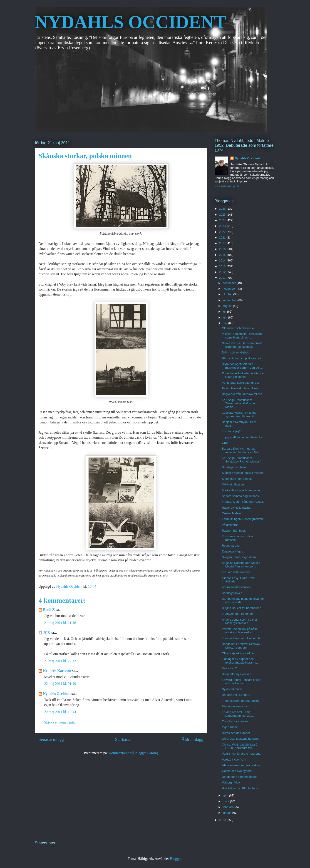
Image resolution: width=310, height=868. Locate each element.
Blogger (176, 859)
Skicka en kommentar (60, 722)
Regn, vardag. (231, 546)
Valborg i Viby (231, 782)
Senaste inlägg (51, 739)
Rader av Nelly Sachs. (237, 508)
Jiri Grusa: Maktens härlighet (241, 739)
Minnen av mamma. (235, 706)
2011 (223, 278)
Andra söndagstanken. (237, 587)
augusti (228, 306)
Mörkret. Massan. (233, 484)
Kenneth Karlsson (57, 671)
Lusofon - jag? (231, 431)
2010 (223, 820)
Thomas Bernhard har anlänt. (241, 701)
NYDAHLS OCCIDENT (131, 22)
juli (225, 312)
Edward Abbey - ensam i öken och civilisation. (242, 682)
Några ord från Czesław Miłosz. (242, 394)
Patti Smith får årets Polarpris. (242, 754)
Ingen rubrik (230, 727)
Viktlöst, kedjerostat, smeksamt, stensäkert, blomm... (243, 336)
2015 (223, 255)
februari (228, 807)
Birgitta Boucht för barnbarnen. (242, 608)
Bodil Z (49, 610)
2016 (223, 249)
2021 (223, 238)
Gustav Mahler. (232, 513)
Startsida (123, 739)
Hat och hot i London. (236, 695)
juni (225, 317)
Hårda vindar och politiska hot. (242, 358)
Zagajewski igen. (233, 551)
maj (225, 323)
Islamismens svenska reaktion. (242, 765)
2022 (223, 232)
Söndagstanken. (233, 593)
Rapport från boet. (234, 531)
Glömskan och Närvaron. (238, 328)
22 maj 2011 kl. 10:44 (60, 712)
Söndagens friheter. (235, 467)
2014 (223, 260)
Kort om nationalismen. (237, 572)
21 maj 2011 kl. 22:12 (60, 661)
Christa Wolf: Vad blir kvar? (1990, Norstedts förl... (240, 746)
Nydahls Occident (57, 694)
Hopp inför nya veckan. (237, 674)
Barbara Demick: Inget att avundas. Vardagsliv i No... (241, 450)
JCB (47, 633)
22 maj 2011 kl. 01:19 (60, 684)
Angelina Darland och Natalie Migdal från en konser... (241, 565)
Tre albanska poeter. (235, 721)
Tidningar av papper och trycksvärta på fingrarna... (240, 661)
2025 (223, 215)
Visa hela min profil (227, 186)
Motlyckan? (229, 668)
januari (227, 813)
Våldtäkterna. (231, 525)
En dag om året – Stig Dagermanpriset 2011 (238, 714)
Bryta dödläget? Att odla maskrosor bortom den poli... (242, 366)
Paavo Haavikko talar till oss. (241, 388)
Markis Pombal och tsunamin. (241, 490)
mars (226, 801)
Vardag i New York (234, 760)
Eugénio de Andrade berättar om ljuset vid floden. (243, 375)
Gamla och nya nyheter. (237, 771)
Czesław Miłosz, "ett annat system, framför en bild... (240, 414)
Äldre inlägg (192, 739)
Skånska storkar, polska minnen (243, 473)
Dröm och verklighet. (235, 352)
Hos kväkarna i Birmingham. (240, 788)
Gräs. (226, 443)
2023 (223, 226)
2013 (223, 266)
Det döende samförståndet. (240, 777)
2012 (223, 272)
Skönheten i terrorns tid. (238, 479)
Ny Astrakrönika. (233, 689)
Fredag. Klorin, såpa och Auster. (243, 502)
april (226, 795)
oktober (228, 294)
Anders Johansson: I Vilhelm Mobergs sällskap (241, 621)
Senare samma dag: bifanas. (241, 496)
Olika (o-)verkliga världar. (238, 653)
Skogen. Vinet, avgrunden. (239, 557)
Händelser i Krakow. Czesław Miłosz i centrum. (241, 646)
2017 (223, 243)
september (230, 300)
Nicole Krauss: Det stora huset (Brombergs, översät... (242, 345)
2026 (223, 209)
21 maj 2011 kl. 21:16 (60, 623)
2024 (223, 220)
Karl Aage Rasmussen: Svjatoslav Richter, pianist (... (243, 460)
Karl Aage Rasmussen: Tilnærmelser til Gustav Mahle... (239, 403)
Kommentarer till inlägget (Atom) (133, 753)
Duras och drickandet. (236, 733)
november (229, 289)
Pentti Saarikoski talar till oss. (241, 383)
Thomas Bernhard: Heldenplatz (242, 638)
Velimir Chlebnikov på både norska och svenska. (240, 631)
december (229, 283)
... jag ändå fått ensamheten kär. (243, 437)
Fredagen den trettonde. (238, 614)
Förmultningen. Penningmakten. (243, 519)
